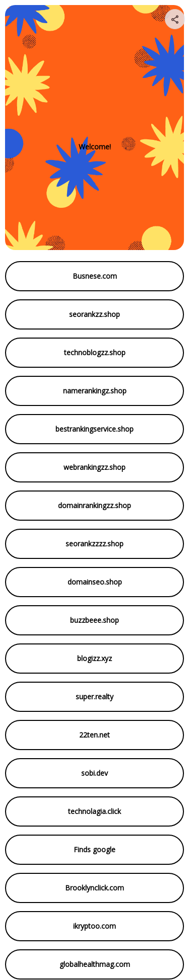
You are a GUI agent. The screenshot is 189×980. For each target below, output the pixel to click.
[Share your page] (175, 19)
